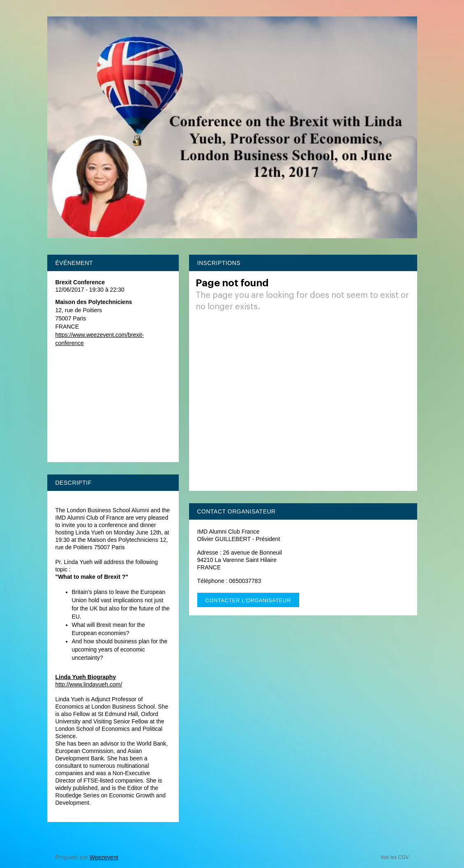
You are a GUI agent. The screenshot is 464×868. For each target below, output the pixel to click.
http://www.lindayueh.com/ (89, 684)
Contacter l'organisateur (248, 600)
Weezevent (104, 857)
